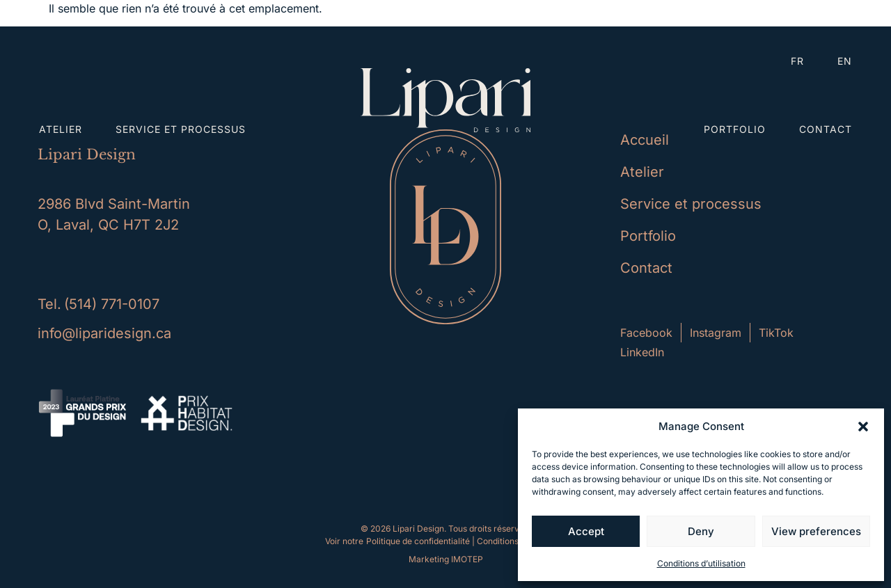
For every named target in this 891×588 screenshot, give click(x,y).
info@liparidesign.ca (104, 333)
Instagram (716, 333)
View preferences (816, 531)
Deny (701, 531)
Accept (586, 531)
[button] (863, 427)
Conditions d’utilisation (701, 563)
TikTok (776, 333)
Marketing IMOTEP (446, 559)
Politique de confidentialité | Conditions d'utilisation (466, 541)
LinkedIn (642, 352)
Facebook (646, 333)
